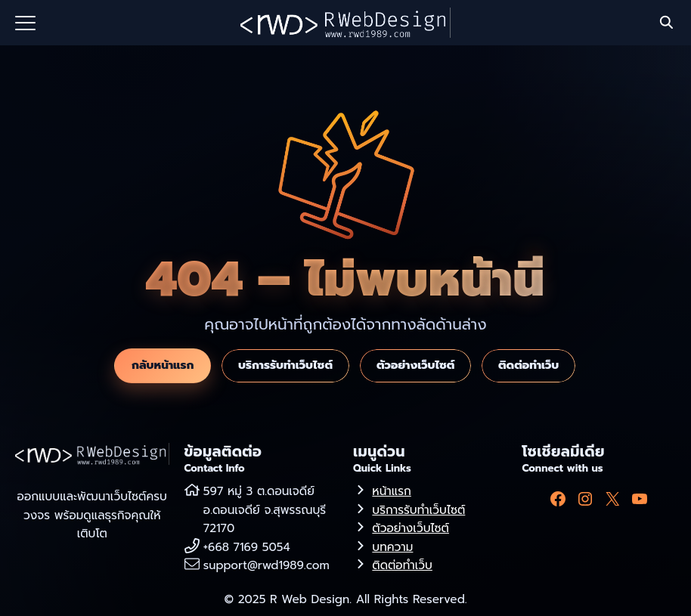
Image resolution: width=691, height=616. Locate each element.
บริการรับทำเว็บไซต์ (285, 365)
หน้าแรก (391, 491)
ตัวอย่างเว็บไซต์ (415, 365)
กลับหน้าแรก (163, 365)
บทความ (392, 547)
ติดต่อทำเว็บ (528, 365)
